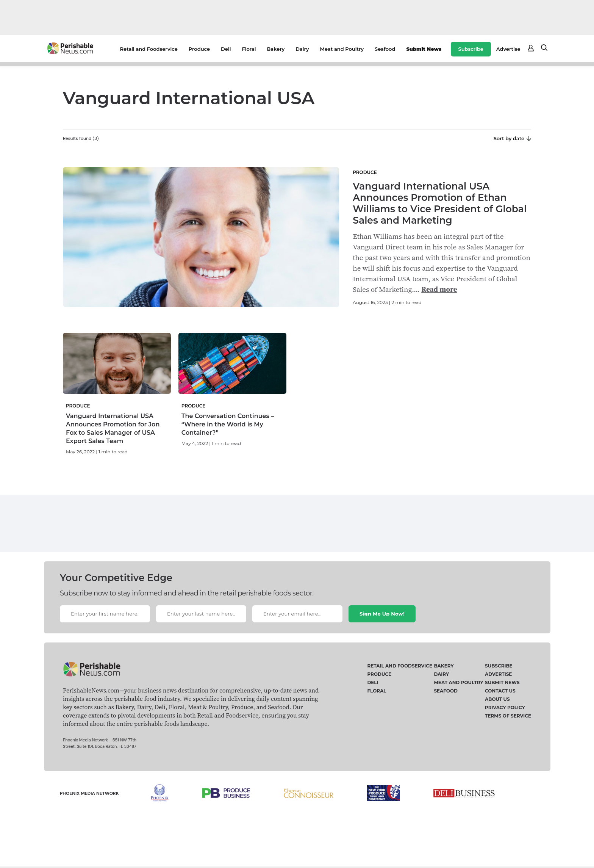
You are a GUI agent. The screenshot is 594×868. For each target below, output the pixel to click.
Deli (226, 49)
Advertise (508, 49)
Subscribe (471, 49)
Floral (249, 49)
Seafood (385, 49)
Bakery (276, 49)
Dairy (302, 49)
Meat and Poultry (342, 49)
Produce (199, 49)
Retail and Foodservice (149, 49)
